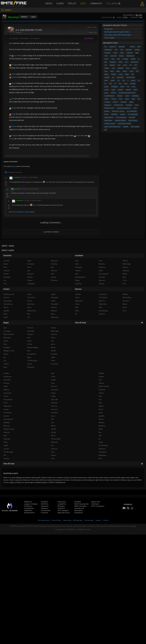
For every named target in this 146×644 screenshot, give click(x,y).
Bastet (6, 264)
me (139, 99)
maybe (133, 59)
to (139, 80)
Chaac (114, 99)
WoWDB (78, 502)
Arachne (7, 261)
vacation (124, 102)
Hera (5, 344)
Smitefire (114, 114)
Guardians (79, 255)
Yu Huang (54, 364)
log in (14, 166)
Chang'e (30, 334)
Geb (100, 403)
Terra (125, 280)
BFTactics (61, 506)
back (106, 80)
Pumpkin (129, 105)
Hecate (6, 409)
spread (107, 77)
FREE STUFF (109, 108)
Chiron (6, 396)
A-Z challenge (13, 38)
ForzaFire (44, 513)
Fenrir (6, 403)
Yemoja (6, 458)
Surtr (124, 311)
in (115, 84)
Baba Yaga (55, 331)
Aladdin (101, 373)
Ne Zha (54, 429)
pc (119, 80)
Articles (106, 520)
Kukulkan (7, 422)
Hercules (54, 409)
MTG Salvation (63, 510)
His (137, 71)
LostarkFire (62, 504)
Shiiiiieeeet (130, 56)
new (106, 71)
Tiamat (6, 364)
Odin (5, 436)
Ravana (13, 126)
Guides (60, 3)
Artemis (6, 383)
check (125, 71)
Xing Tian (78, 284)
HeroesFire (62, 502)
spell (118, 71)
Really (114, 74)
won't (122, 87)
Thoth (53, 361)
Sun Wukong (17, 56)
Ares (100, 380)
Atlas (77, 264)
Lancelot (7, 271)
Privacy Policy (56, 520)
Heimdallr (55, 304)
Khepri (101, 419)
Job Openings (78, 520)
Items (106, 114)
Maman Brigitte (33, 347)
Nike (77, 307)
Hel (52, 341)
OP (116, 50)
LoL (126, 62)
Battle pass (108, 120)
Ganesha (54, 403)
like (110, 84)
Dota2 (133, 47)
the (120, 84)
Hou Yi (101, 409)
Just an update (110, 38)
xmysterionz (17, 177)
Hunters (6, 289)
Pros (128, 68)
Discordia (55, 399)
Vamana (102, 314)
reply (113, 90)
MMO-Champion (81, 506)
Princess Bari (56, 439)
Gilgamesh (7, 406)
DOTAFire (45, 504)
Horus (77, 304)
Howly (121, 56)
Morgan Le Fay (9, 429)
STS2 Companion (98, 506)
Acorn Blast (79, 136)
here (106, 56)
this (118, 59)
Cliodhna (54, 264)
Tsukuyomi (103, 452)
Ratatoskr (14, 136)
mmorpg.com (79, 508)
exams (115, 102)
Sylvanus (54, 449)
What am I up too (118, 111)
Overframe (95, 504)
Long (120, 74)
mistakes (113, 62)
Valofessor (45, 506)
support (112, 65)
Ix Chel (30, 344)
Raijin (29, 357)
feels (135, 90)
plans (131, 102)
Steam (107, 68)
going (133, 80)
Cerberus (102, 390)
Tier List (72, 3)
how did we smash (124, 124)
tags (137, 53)
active (106, 90)
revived (133, 84)
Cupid (53, 396)
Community (96, 3)
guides (123, 114)
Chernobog (8, 301)
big (106, 62)
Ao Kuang (7, 331)
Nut (100, 432)
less (134, 87)
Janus (53, 416)
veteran (120, 96)
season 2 (113, 47)
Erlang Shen (127, 297)
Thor (121, 99)
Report (91, 38)
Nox (29, 351)
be (105, 84)
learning (122, 47)
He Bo (29, 341)
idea (112, 71)
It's (131, 65)
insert (115, 53)
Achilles (6, 373)
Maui (124, 277)
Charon (101, 393)
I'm (128, 87)
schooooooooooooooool (127, 93)
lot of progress (35, 38)
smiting (137, 50)
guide (106, 87)
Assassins (7, 255)
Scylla (12, 114)
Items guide (135, 127)
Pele (100, 436)
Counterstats (29, 508)
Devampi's (129, 15)
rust (113, 68)
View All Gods (73, 464)
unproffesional (109, 96)
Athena (101, 383)
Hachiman (31, 304)
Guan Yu (54, 406)
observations (109, 117)
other (122, 53)
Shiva (77, 311)
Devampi (17, 189)
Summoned (130, 77)
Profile (24, 17)
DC (136, 65)
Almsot (113, 93)
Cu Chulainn (103, 297)
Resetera (44, 508)
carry (125, 65)
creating (107, 102)
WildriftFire (28, 510)
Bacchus (54, 386)
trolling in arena (110, 124)
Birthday (129, 50)
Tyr (76, 314)
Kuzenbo (13, 77)
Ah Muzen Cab (9, 294)
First (135, 108)
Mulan (125, 304)
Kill (133, 74)
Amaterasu (8, 377)
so (113, 77)
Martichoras (32, 311)
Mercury (7, 426)
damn (106, 99)
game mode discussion (112, 127)
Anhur (53, 377)
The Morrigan (8, 452)
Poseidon (7, 439)
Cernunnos (8, 393)
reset (127, 96)
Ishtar (101, 413)
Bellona (6, 390)
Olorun (6, 354)
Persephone (32, 354)
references (134, 62)
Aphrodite (7, 380)
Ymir (53, 458)
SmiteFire (44, 502)
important (120, 77)
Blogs (106, 74)
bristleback (108, 50)
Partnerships (89, 520)
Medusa (102, 422)
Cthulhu (78, 271)
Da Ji (100, 396)
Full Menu (113, 4)
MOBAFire (28, 502)
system (120, 90)
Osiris (53, 436)
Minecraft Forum (64, 513)
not (106, 65)
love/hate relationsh (124, 108)
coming (125, 59)
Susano (6, 449)
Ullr (5, 455)
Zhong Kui (31, 367)
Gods (83, 3)
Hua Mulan (8, 413)
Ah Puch (30, 328)
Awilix (6, 386)
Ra (100, 439)
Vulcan (54, 455)
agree (134, 68)
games (107, 111)
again (113, 80)
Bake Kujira (127, 264)
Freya (53, 338)
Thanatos (102, 449)
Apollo (53, 380)
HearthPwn (79, 513)
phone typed (133, 120)
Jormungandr (8, 419)
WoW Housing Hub (81, 504)
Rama (6, 442)
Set (12, 99)
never (106, 59)
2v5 (122, 50)
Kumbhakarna (80, 277)
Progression (109, 29)
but (119, 65)
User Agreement (44, 520)
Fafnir (101, 271)
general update (120, 120)
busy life (132, 117)
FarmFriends (46, 510)
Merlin (53, 426)
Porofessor (28, 506)
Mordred (102, 426)
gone (106, 93)
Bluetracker (79, 510)
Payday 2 (108, 105)
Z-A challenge (24, 38)
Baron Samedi (104, 386)
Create (49, 3)
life (105, 130)
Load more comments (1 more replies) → (22, 212)
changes (107, 53)
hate (133, 99)
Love (131, 71)
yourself (113, 56)
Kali (52, 419)
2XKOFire (61, 508)
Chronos (54, 334)
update (126, 127)
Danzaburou (8, 399)
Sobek (13, 74)
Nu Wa (54, 432)
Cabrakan (55, 390)
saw (113, 59)
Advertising (67, 520)
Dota (120, 62)
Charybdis (55, 297)
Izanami (6, 416)
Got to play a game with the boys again (118, 35)
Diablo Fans (96, 502)
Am (124, 80)
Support (98, 520)
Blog (33, 17)
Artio (53, 383)
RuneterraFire (29, 513)
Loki (53, 422)
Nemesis (7, 432)
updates (120, 68)
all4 (139, 47)
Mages (6, 323)
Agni (53, 373)
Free (137, 105)
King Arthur (103, 304)
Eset (100, 399)
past (126, 84)
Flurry (33, 205)
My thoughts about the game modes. (117, 32)
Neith (101, 429)
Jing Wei (102, 416)
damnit (128, 90)
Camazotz (31, 264)
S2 (105, 47)
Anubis (101, 377)
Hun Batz (54, 413)
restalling (135, 96)
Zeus (127, 99)
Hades (101, 406)
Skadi (12, 83)
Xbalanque (102, 455)
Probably (114, 87)
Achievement (118, 105)
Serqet (13, 108)
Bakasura (54, 261)
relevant (130, 53)
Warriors (78, 289)
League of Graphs (31, 504)
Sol (12, 65)
